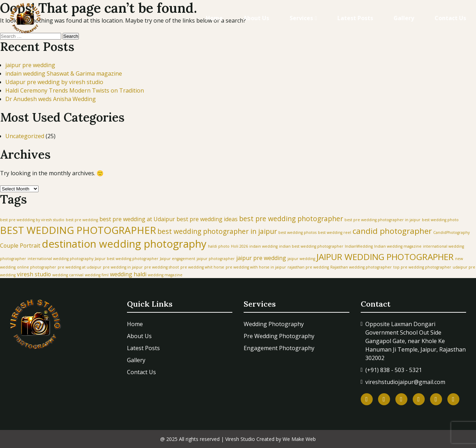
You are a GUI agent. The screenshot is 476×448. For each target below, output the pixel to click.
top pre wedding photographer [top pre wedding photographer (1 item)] (422, 267)
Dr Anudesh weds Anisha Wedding (51, 99)
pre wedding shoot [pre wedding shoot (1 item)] (162, 267)
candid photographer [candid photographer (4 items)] (392, 231)
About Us (256, 18)
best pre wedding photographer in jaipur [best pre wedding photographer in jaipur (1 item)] (382, 220)
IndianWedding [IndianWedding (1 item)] (359, 246)
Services (301, 18)
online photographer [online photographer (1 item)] (37, 267)
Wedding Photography (274, 324)
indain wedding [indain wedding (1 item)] (263, 246)
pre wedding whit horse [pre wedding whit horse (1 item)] (202, 267)
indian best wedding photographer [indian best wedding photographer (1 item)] (311, 246)
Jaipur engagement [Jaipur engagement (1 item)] (178, 259)
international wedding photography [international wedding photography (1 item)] (60, 259)
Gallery (404, 18)
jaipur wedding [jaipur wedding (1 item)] (301, 259)
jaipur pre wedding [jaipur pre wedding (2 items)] (261, 258)
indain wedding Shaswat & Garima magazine (64, 73)
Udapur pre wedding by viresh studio (54, 82)
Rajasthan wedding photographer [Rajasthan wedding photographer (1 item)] (361, 267)
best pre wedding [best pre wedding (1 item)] (82, 220)
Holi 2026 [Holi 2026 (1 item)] (239, 246)
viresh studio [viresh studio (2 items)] (34, 274)
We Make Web (299, 439)
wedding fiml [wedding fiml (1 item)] (97, 275)
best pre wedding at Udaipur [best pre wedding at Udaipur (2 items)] (137, 219)
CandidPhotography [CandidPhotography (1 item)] (451, 232)
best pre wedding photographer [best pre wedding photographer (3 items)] (291, 219)
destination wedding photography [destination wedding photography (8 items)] (124, 244)
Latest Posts (355, 18)
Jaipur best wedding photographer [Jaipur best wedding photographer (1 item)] (127, 259)
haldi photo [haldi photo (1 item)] (219, 246)
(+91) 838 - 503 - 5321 (394, 370)
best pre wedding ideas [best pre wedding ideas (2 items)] (207, 219)
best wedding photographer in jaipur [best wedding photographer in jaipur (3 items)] (217, 231)
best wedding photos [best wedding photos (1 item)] (297, 232)
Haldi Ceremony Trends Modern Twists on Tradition (75, 90)
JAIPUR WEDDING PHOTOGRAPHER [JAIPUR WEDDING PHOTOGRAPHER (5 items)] (385, 257)
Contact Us (450, 18)
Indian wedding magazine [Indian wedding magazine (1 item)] (398, 246)
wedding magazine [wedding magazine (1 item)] (165, 275)
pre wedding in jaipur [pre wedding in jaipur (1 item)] (123, 267)
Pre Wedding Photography (279, 336)
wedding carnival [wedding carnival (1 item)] (68, 275)
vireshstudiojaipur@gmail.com (405, 382)
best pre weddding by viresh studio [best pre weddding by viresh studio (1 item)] (32, 220)
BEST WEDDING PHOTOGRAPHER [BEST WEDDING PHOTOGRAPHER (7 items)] (78, 230)
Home (214, 18)
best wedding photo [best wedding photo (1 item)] (440, 220)
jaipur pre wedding (30, 65)
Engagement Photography (279, 348)
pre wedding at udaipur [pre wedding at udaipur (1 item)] (80, 267)
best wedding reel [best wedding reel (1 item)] (335, 232)
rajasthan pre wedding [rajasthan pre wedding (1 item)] (308, 267)
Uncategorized (25, 136)
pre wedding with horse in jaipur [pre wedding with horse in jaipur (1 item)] (256, 267)
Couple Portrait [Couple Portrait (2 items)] (20, 246)
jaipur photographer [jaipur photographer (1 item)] (216, 259)
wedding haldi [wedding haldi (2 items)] (128, 274)
